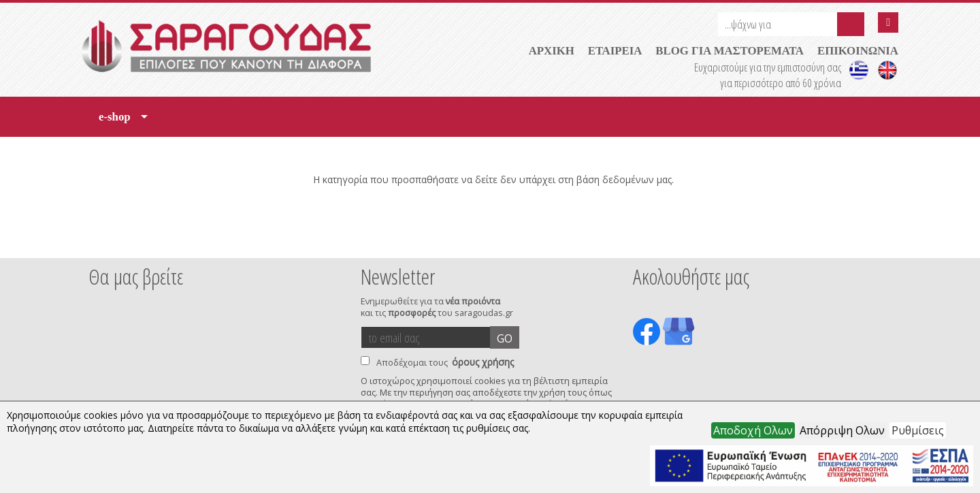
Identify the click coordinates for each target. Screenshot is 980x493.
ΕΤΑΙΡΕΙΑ (615, 51)
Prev (96, 240)
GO (505, 338)
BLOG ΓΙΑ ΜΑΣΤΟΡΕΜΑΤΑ (730, 51)
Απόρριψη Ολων (842, 430)
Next (877, 240)
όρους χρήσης (483, 362)
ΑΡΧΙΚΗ (552, 51)
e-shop (123, 122)
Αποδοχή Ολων (753, 430)
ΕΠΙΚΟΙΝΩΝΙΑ (858, 51)
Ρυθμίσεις (918, 430)
